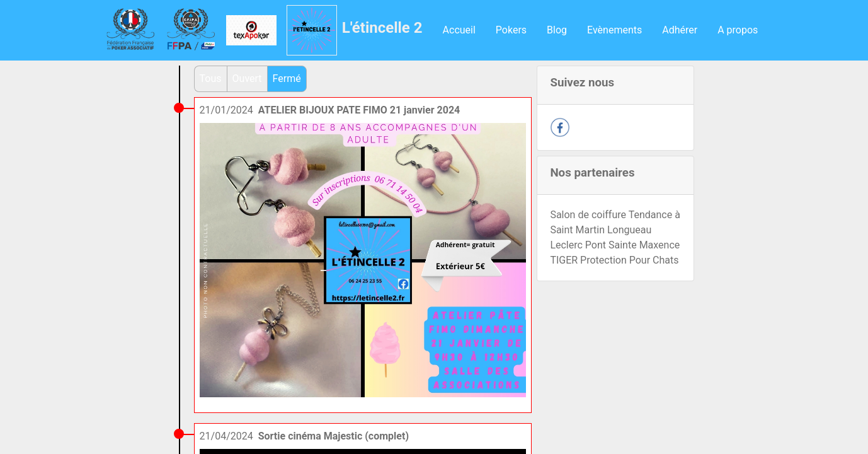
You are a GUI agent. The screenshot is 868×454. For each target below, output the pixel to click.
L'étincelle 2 (382, 28)
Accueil (459, 30)
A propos (738, 30)
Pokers (511, 30)
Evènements (614, 30)
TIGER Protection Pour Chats (614, 260)
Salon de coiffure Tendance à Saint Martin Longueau (615, 222)
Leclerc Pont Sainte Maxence (615, 245)
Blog (557, 30)
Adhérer (680, 30)
